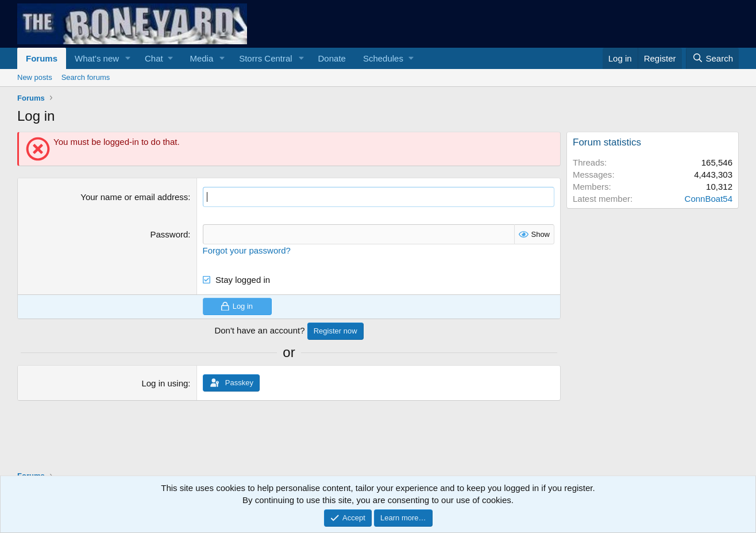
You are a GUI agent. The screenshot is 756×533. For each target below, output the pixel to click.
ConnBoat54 (709, 199)
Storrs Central (266, 58)
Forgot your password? (247, 250)
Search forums (86, 77)
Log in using (165, 383)
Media (201, 58)
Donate (332, 58)
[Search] (712, 58)
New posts (35, 77)
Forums (42, 58)
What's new (97, 58)
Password (169, 234)
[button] (128, 58)
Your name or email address (134, 197)
